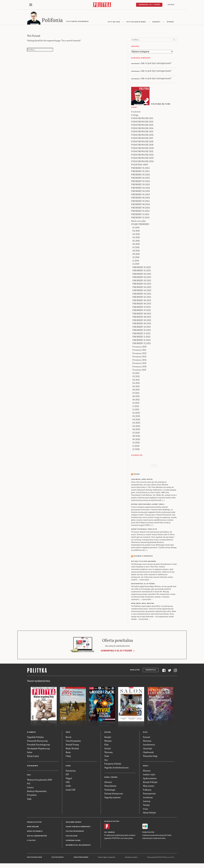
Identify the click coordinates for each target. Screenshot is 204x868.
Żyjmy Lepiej (33, 758)
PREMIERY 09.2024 (141, 209)
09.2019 (136, 256)
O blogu (135, 117)
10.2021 (136, 405)
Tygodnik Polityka (35, 739)
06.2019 (136, 246)
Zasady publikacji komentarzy (78, 828)
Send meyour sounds (154, 467)
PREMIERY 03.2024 (141, 183)
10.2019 (136, 259)
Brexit (69, 739)
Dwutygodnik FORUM (34, 859)
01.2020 (136, 415)
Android (111, 834)
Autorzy (147, 803)
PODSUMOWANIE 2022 (142, 156)
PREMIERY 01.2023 (142, 272)
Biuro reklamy (33, 828)
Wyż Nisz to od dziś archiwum (143, 563)
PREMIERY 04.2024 (141, 190)
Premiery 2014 (140, 362)
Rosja (68, 754)
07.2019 (136, 249)
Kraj (29, 777)
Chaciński (148, 750)
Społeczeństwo (150, 780)
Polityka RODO (72, 838)
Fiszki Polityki (148, 834)
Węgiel (69, 780)
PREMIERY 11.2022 (141, 335)
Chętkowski (148, 754)
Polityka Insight (58, 859)
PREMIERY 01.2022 (142, 269)
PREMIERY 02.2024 (141, 176)
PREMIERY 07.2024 (140, 203)
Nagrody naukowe (112, 799)
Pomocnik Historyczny (37, 743)
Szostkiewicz (149, 746)
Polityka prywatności (75, 833)
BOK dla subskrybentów (37, 838)
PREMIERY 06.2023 (142, 305)
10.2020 (136, 444)
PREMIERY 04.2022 (142, 289)
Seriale (108, 750)
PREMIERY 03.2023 (142, 286)
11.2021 (136, 408)
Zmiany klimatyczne (114, 795)
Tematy (146, 807)
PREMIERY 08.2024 (141, 206)
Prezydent (32, 797)
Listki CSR (70, 791)
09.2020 (136, 441)
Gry (106, 762)
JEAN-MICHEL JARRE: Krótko (142, 481)
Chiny (68, 758)
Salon (30, 754)
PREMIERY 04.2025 (141, 193)
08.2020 (136, 438)
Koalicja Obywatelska (37, 793)
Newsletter (135, 672)
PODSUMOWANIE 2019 (142, 147)
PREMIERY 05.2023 (142, 299)
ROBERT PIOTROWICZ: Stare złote (144, 531)
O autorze (136, 113)
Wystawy (109, 754)
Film (106, 746)
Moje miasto (149, 788)
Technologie (110, 791)
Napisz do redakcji (35, 833)
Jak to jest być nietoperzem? (156, 65)
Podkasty (147, 791)
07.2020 (136, 434)
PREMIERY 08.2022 (142, 315)
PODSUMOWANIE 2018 (142, 143)
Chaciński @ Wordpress (143, 558)
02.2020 (136, 418)
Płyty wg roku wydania (136, 24)
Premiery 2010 (140, 348)
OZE (68, 784)
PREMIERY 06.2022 (142, 302)
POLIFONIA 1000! (140, 166)
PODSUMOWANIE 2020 (142, 150)
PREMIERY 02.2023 (142, 279)
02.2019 (136, 233)
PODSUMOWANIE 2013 (142, 127)
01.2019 (136, 229)
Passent (147, 739)
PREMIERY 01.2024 (140, 170)
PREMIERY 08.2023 (142, 319)
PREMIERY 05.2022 (142, 295)
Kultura (108, 734)
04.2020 (136, 425)
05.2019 (136, 243)
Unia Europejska (73, 743)
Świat (68, 734)
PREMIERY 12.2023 (142, 345)
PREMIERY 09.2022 (142, 322)
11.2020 (136, 448)
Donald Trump (72, 746)
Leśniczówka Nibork (81, 859)
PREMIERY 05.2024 (141, 196)
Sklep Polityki (149, 814)
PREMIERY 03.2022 (142, 282)
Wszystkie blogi (150, 758)
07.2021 (136, 395)
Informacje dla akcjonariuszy (78, 847)
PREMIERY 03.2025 (140, 186)
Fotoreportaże (149, 795)
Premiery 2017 (139, 372)
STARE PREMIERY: (140, 226)
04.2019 (136, 239)
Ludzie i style (149, 776)
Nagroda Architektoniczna (116, 769)
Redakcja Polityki (34, 824)
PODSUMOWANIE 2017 (142, 140)
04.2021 (136, 385)
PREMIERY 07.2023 (142, 312)
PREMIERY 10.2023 (142, 332)
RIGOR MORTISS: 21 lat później (143, 586)
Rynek (68, 768)
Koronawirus (33, 768)
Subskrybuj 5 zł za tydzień (116, 652)
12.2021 (136, 411)
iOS (106, 834)
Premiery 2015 (139, 365)
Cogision (105, 859)
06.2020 (136, 431)
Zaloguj (171, 5)
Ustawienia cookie (73, 842)
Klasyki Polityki (150, 784)
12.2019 (136, 266)
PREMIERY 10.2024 (140, 213)
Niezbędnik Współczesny (38, 750)
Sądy (29, 801)
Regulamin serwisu (74, 824)
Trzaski (137, 476)
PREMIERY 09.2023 (142, 325)
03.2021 (136, 382)
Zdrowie (108, 784)
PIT (67, 776)
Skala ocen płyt (139, 223)
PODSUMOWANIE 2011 (142, 120)
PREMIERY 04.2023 (142, 292)
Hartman (147, 743)
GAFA (68, 788)
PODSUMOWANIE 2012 (142, 123)
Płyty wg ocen (114, 24)
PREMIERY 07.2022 (142, 309)
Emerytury (71, 772)
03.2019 (136, 236)
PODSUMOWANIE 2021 (142, 153)
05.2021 (136, 388)
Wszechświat (110, 788)
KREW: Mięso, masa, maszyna (143, 605)
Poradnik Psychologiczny (39, 746)
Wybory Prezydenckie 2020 (40, 781)
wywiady (170, 24)
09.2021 (136, 401)
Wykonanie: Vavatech (131, 859)
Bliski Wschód (72, 750)
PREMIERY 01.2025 (140, 173)
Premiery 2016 (139, 368)
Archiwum (148, 799)
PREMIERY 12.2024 (140, 219)
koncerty (156, 24)
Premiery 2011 (139, 352)
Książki (108, 739)
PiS (29, 785)
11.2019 (136, 262)
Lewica (30, 789)
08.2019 (136, 252)
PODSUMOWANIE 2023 (142, 160)
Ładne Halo (112, 859)
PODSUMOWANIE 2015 (142, 133)
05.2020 (136, 428)
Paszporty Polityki (113, 765)
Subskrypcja (151, 672)
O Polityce (31, 842)
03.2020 (136, 421)
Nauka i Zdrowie (111, 779)
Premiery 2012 (139, 355)
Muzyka (108, 743)
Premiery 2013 (139, 358)
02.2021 (136, 378)
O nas (145, 811)
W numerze (31, 734)
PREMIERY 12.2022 (142, 342)
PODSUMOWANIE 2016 (142, 137)
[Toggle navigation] (31, 5)
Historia (147, 772)
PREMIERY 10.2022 (142, 329)
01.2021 (136, 375)
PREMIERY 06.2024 (141, 200)
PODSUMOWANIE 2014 (142, 130)
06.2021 (136, 391)
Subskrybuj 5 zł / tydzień (149, 5)
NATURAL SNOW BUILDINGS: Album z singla (148, 506)
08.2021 (136, 398)
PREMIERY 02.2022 (142, 276)
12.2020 (136, 451)
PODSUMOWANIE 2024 (142, 163)
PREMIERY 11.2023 (141, 339)
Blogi (145, 734)
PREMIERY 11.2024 (140, 216)
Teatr (107, 758)
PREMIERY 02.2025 (140, 180)
